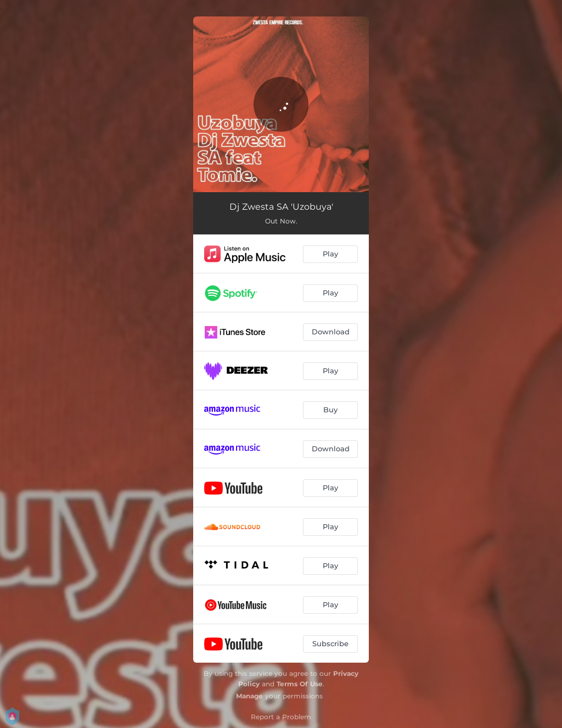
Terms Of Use (300, 684)
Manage (249, 696)
